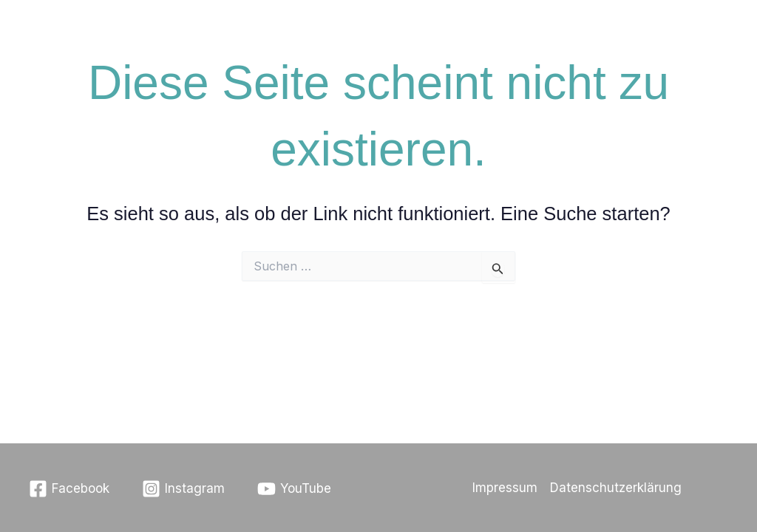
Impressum (505, 488)
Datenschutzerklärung (616, 488)
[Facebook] (70, 489)
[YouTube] (294, 489)
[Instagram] (183, 489)
